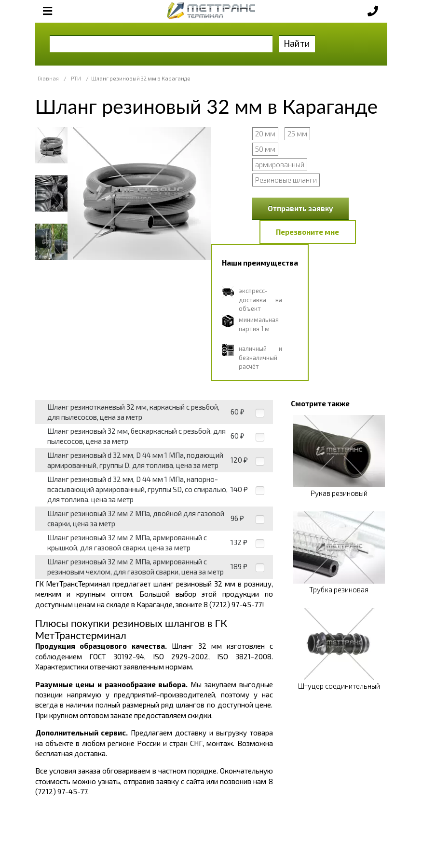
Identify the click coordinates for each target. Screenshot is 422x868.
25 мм (297, 134)
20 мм (265, 134)
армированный (280, 164)
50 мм (265, 149)
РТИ (76, 78)
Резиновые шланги (286, 180)
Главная (48, 78)
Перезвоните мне (307, 232)
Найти (297, 43)
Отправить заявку (300, 208)
